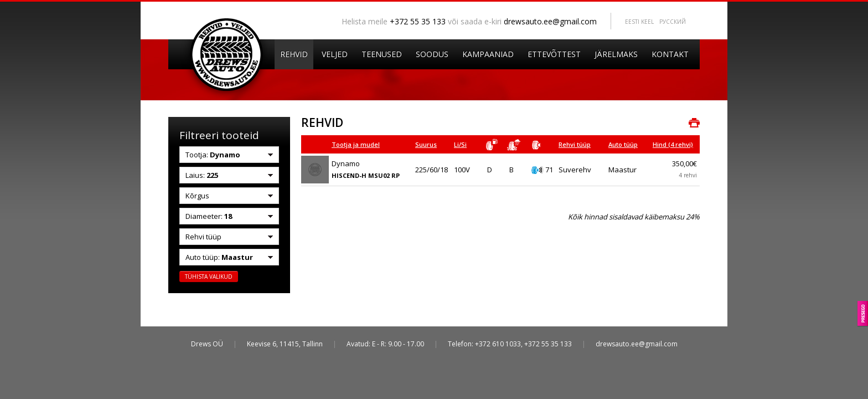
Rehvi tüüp (575, 144)
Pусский (673, 22)
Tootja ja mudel (356, 144)
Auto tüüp (623, 144)
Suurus (426, 144)
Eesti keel (639, 22)
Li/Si (460, 144)
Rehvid (294, 54)
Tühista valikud (209, 277)
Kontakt (670, 54)
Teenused (382, 54)
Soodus (432, 54)
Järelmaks (616, 54)
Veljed (335, 54)
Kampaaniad (488, 54)
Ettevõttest (554, 54)
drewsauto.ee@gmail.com (550, 21)
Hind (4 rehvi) (673, 144)
